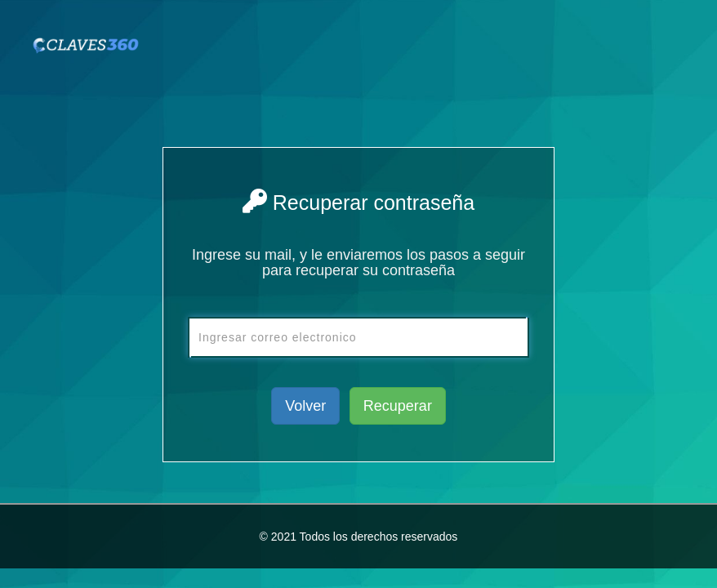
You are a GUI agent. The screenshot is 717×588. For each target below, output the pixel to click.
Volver (305, 406)
